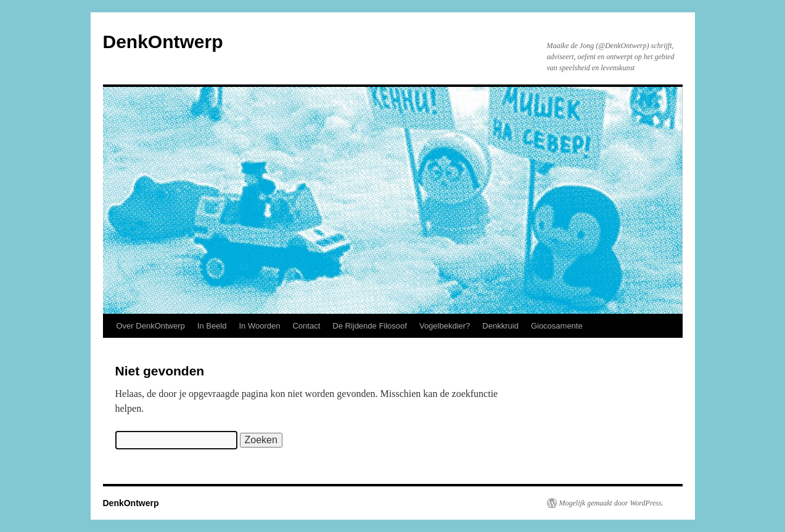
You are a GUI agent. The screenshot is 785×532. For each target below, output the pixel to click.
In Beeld (212, 326)
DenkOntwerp (163, 42)
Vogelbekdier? (445, 326)
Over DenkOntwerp (151, 326)
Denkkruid (500, 326)
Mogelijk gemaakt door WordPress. (611, 503)
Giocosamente (557, 326)
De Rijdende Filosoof (370, 326)
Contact (306, 326)
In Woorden (259, 326)
